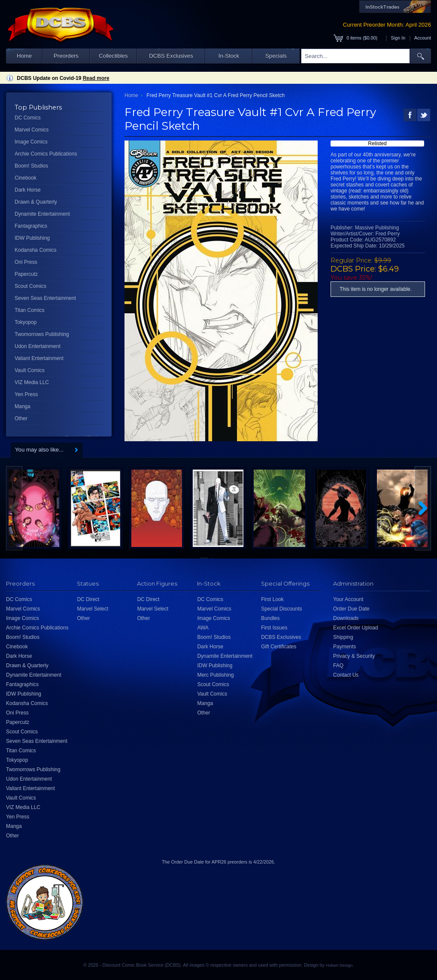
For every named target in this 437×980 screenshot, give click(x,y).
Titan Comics (30, 310)
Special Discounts (281, 609)
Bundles (270, 618)
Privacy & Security (354, 656)
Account (423, 38)
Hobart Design (339, 965)
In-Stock (229, 56)
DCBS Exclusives (171, 56)
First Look (272, 599)
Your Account (348, 599)
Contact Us (346, 675)
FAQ (338, 666)
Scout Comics (30, 286)
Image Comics (31, 142)
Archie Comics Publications (46, 154)
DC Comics (28, 118)
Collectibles (113, 56)
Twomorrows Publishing (42, 334)
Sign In (398, 38)
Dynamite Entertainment (42, 214)
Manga (23, 406)
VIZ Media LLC (32, 382)
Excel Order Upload (356, 628)
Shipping (343, 637)
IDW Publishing (32, 238)
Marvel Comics (32, 130)
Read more (96, 78)
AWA (203, 628)
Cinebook (26, 178)
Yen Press (26, 394)
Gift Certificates (279, 647)
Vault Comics (30, 370)
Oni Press (26, 262)
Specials (276, 56)
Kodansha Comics (35, 250)
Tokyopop (26, 322)
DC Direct (88, 599)
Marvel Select (93, 609)
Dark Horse (28, 190)
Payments (344, 647)
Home (24, 56)
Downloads (346, 618)
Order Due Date (351, 609)
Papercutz (26, 274)
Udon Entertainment (38, 346)
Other (21, 418)
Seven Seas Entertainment (45, 298)
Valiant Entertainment (39, 358)
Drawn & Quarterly (36, 202)
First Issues (274, 628)
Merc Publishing (215, 675)
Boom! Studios (31, 166)
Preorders (66, 56)
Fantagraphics (31, 226)
